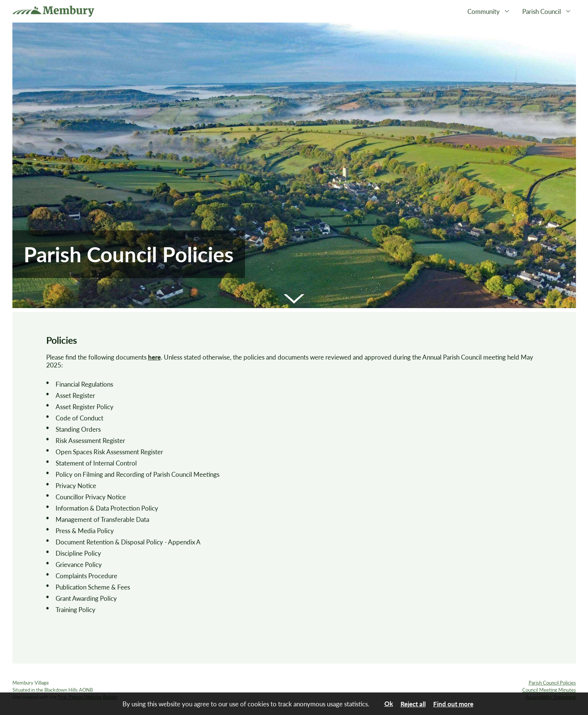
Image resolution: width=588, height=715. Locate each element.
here (154, 357)
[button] (294, 299)
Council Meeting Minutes (549, 690)
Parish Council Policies (552, 683)
